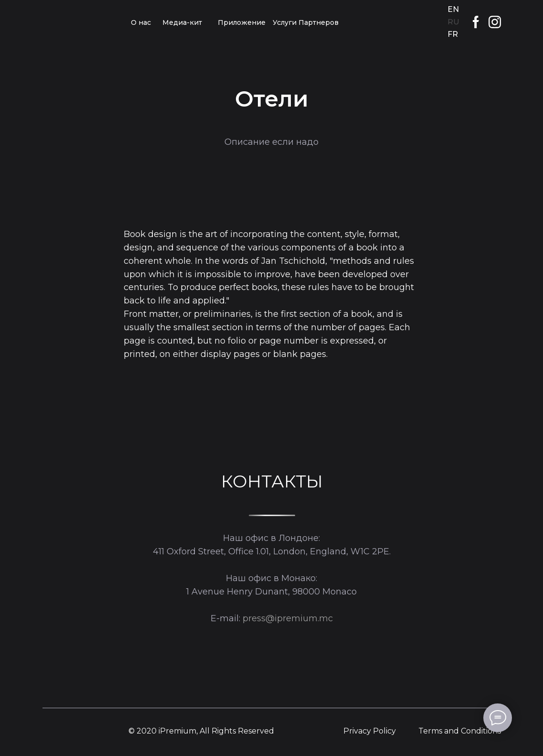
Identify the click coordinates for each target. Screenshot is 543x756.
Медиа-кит (182, 22)
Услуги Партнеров (306, 22)
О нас (141, 22)
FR (453, 34)
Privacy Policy (370, 731)
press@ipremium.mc (288, 618)
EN (453, 9)
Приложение (242, 22)
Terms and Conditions (460, 731)
